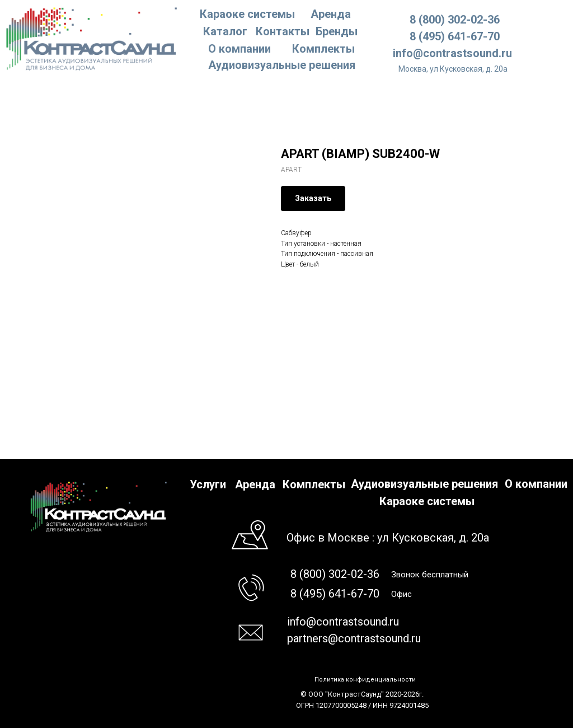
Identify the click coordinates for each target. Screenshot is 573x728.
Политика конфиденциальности (365, 680)
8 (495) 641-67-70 (455, 36)
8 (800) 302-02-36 (455, 20)
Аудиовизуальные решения (424, 484)
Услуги (208, 484)
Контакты (283, 31)
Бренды (337, 31)
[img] (92, 38)
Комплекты (323, 49)
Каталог (225, 31)
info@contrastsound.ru (452, 53)
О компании (239, 49)
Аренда (331, 14)
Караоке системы (247, 14)
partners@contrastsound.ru (354, 638)
